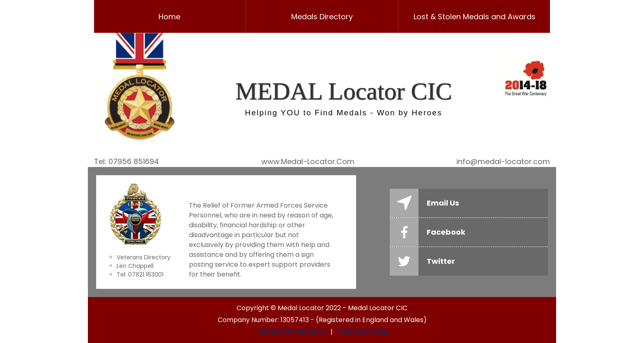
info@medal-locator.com (503, 161)
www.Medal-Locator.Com (308, 161)
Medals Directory (322, 17)
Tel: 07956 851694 (126, 161)
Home (169, 17)
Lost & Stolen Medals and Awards (475, 17)
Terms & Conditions (292, 332)
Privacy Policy (363, 332)
